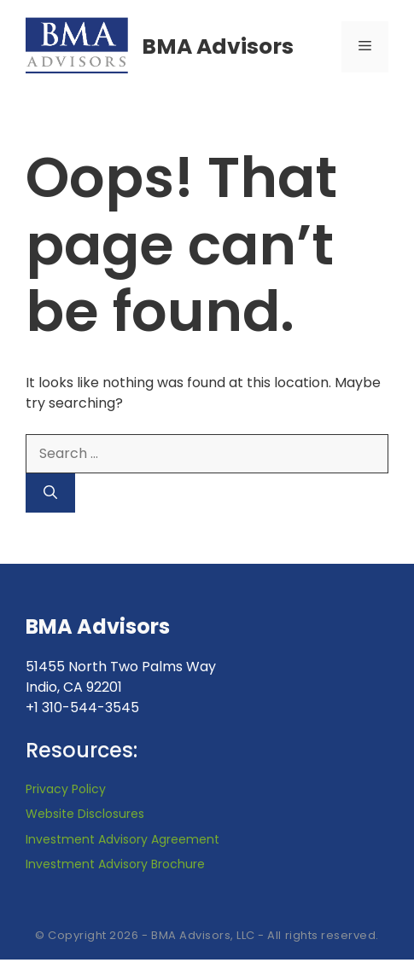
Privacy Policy (66, 789)
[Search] (50, 493)
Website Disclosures (85, 814)
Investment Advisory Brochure (115, 864)
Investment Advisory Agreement (122, 839)
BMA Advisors (218, 46)
